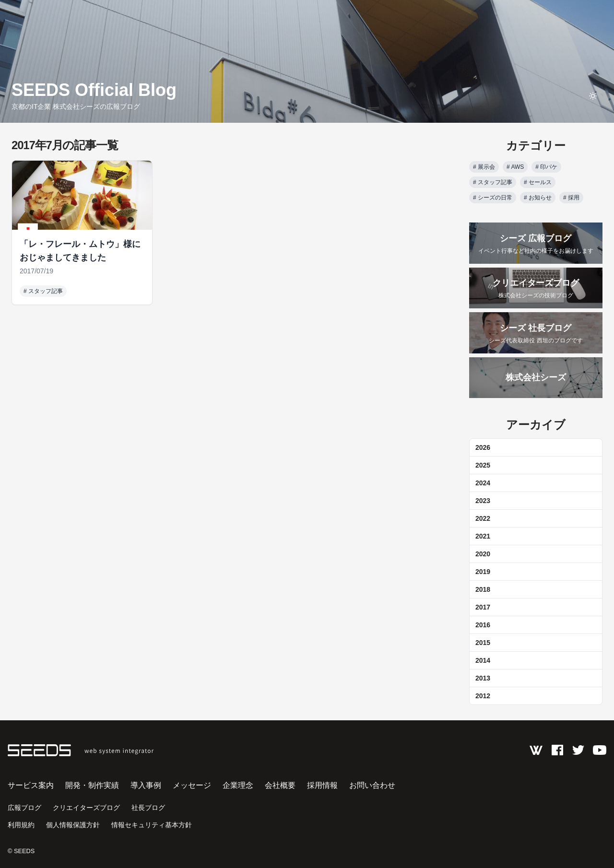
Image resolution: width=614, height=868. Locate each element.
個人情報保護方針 (73, 825)
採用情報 (322, 785)
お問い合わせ (372, 785)
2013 (483, 678)
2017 (483, 607)
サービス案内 (31, 785)
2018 (483, 589)
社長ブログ (148, 808)
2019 (483, 572)
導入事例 (146, 785)
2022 (483, 518)
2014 (483, 660)
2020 (483, 554)
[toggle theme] (593, 96)
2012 (483, 696)
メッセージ (192, 785)
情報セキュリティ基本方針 (152, 825)
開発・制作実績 (92, 785)
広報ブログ (24, 808)
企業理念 (238, 785)
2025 (483, 465)
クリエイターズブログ (86, 808)
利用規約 (21, 825)
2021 (483, 536)
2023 (483, 501)
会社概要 (280, 785)
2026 (483, 447)
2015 (483, 643)
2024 (483, 483)
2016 (483, 625)
